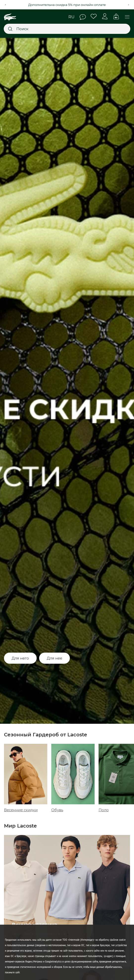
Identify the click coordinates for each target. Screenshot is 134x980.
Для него (20, 658)
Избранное (94, 16)
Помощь (83, 17)
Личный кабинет (105, 16)
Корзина (116, 16)
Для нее (54, 658)
